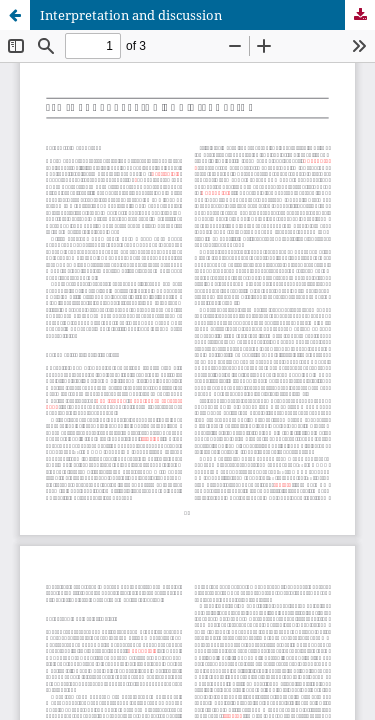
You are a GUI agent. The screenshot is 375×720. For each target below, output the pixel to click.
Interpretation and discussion (131, 15)
